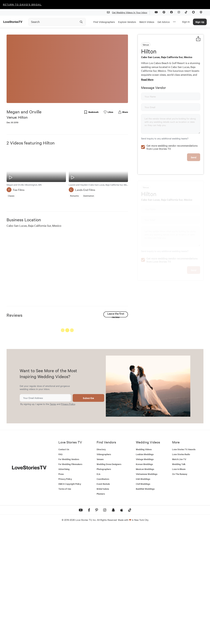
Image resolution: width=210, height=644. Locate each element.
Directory (101, 566)
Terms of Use (65, 605)
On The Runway (180, 590)
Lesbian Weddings (145, 571)
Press (61, 590)
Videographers (104, 571)
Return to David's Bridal (22, 4)
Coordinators (103, 595)
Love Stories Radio (181, 571)
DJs (98, 590)
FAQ (60, 571)
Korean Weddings (144, 581)
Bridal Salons (103, 605)
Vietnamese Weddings (147, 590)
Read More (147, 79)
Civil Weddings (143, 600)
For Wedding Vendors (69, 576)
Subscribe (88, 515)
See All (116, 331)
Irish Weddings (143, 595)
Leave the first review (116, 315)
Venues (100, 576)
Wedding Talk (179, 581)
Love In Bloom (179, 586)
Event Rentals (103, 600)
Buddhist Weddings (145, 605)
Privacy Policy (68, 521)
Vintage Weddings (145, 576)
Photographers (104, 586)
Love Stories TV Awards (184, 566)
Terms (53, 521)
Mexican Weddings (145, 586)
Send (194, 180)
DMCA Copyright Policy (70, 600)
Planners (101, 610)
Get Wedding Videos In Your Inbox (128, 12)
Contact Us (64, 566)
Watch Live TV (179, 576)
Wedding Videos (144, 566)
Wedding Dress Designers (109, 581)
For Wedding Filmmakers (70, 581)
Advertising (64, 586)
